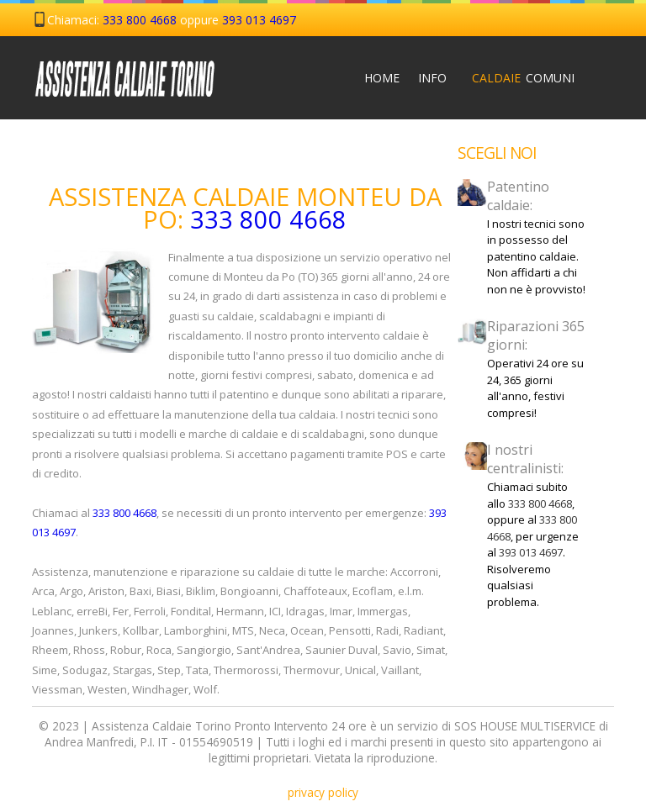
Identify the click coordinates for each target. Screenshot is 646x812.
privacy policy (323, 792)
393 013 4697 (259, 20)
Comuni (540, 78)
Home (379, 78)
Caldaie (486, 78)
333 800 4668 (140, 20)
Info (432, 78)
